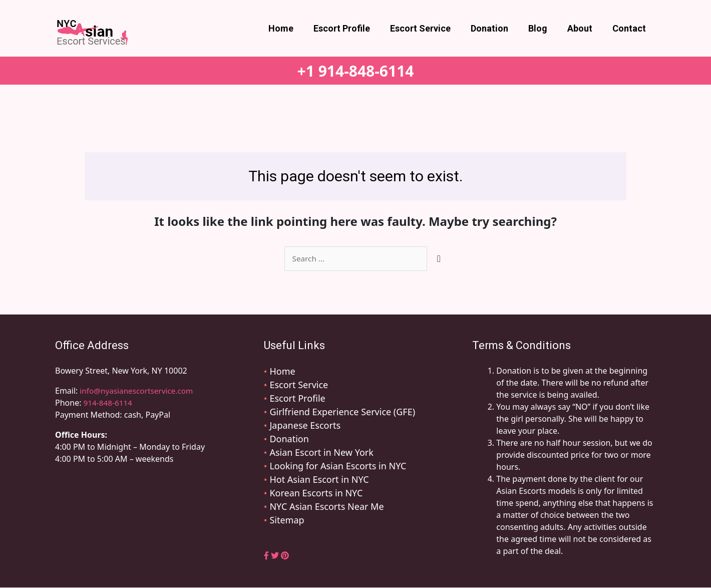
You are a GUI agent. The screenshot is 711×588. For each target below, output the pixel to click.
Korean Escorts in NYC (316, 493)
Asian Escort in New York (321, 453)
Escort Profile (353, 28)
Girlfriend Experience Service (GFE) (342, 412)
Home (294, 28)
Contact (630, 28)
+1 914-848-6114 (356, 71)
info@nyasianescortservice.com (138, 391)
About (583, 28)
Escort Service (429, 28)
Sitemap (287, 520)
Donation (496, 28)
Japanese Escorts (305, 426)
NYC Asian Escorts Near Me (326, 507)
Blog (543, 28)
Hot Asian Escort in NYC (319, 480)
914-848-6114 (109, 403)
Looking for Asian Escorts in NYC (338, 466)
